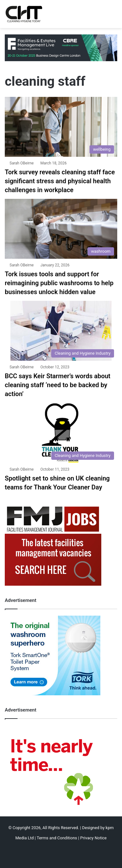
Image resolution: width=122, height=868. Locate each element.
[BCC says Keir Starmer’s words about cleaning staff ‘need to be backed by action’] (61, 331)
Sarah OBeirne (22, 163)
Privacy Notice (93, 838)
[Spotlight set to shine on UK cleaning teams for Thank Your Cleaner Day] (61, 433)
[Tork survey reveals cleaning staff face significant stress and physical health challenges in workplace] (61, 127)
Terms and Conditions (57, 838)
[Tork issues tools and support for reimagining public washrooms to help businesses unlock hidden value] (61, 229)
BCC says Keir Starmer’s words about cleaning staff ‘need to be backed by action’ (58, 385)
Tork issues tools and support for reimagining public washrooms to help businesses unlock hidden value (59, 283)
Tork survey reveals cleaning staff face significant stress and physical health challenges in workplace (60, 181)
